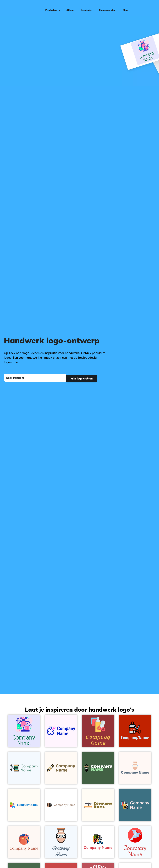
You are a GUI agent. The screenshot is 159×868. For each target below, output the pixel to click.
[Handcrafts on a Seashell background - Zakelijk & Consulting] (135, 768)
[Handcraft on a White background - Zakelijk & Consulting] (98, 842)
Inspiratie (85, 7)
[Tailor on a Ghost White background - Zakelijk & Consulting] (24, 731)
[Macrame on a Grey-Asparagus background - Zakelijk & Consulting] (98, 768)
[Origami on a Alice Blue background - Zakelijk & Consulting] (135, 842)
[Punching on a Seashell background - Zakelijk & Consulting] (61, 768)
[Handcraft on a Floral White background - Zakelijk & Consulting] (24, 805)
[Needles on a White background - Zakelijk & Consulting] (61, 805)
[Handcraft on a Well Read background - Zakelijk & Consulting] (98, 731)
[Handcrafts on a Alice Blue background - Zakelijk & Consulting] (61, 842)
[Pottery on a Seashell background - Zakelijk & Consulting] (24, 842)
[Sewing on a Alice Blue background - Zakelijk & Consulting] (24, 768)
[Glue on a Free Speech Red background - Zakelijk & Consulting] (135, 731)
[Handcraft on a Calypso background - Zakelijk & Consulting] (135, 805)
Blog (124, 7)
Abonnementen (106, 7)
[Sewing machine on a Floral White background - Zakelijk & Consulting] (98, 805)
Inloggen (149, 7)
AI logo (69, 7)
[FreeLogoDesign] (19, 7)
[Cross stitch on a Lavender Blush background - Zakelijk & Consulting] (61, 731)
